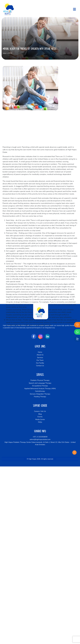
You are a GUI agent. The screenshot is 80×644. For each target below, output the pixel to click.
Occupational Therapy (40, 386)
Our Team (40, 360)
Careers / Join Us (40, 411)
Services (40, 358)
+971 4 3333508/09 (40, 437)
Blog (40, 414)
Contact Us (40, 366)
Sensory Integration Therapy (40, 394)
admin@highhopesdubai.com (40, 439)
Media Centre (40, 419)
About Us (40, 355)
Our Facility (40, 363)
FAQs (40, 422)
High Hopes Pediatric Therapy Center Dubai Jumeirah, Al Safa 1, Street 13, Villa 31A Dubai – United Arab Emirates (40, 443)
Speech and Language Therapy (40, 383)
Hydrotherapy (40, 391)
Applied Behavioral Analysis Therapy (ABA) (40, 388)
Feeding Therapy (40, 397)
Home (40, 352)
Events (40, 417)
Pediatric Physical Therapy (40, 380)
